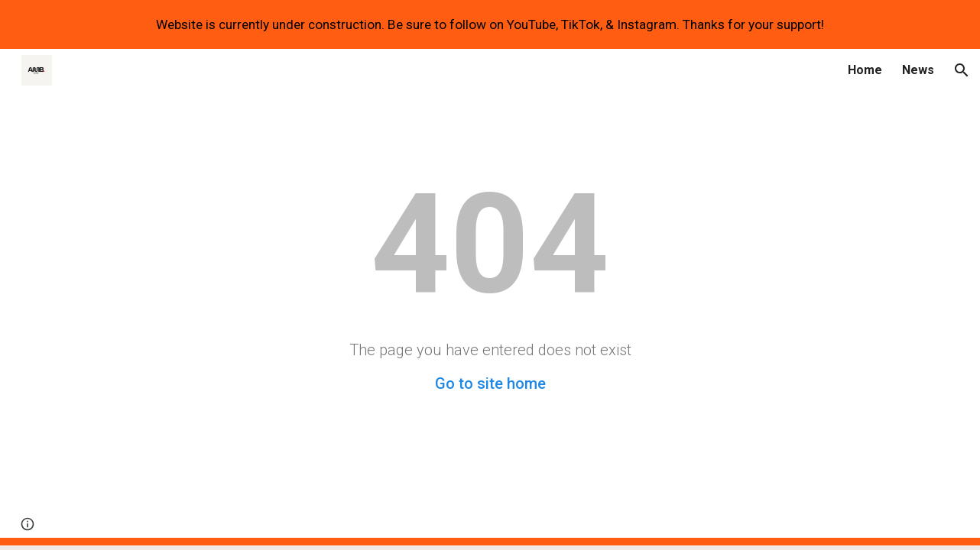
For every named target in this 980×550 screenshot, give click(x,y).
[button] (962, 70)
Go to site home (490, 383)
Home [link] (865, 70)
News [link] (918, 70)
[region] (490, 24)
